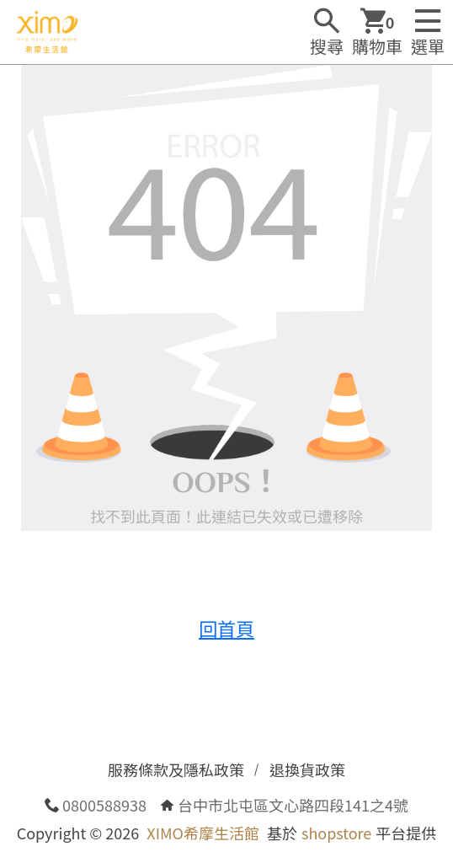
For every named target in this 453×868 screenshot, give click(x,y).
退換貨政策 (307, 769)
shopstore (336, 833)
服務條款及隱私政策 (176, 769)
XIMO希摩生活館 (203, 833)
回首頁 (226, 628)
